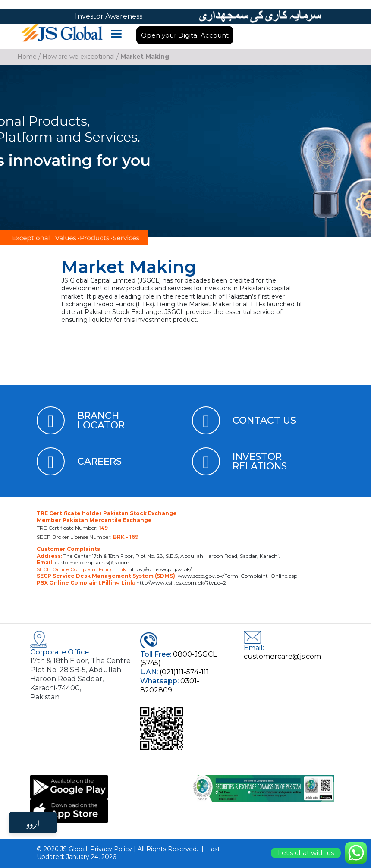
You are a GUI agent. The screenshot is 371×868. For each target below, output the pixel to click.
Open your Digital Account (185, 35)
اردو (33, 823)
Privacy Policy (111, 849)
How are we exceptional (79, 57)
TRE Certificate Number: (72, 528)
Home (27, 57)
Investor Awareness (109, 16)
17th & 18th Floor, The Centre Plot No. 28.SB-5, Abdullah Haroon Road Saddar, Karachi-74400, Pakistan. (80, 679)
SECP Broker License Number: (88, 537)
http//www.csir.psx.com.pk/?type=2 (181, 583)
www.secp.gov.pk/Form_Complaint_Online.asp (237, 576)
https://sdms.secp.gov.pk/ (159, 569)
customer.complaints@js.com (91, 562)
